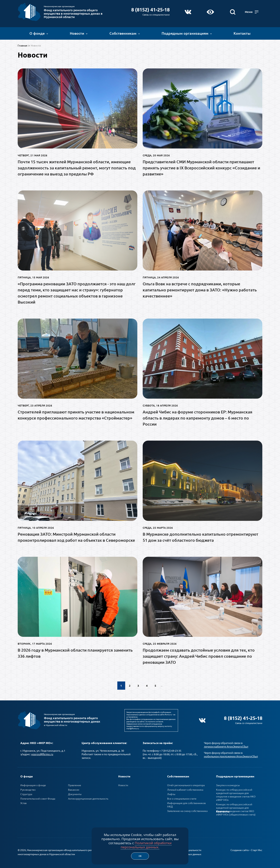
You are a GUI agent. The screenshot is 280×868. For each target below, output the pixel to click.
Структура (26, 794)
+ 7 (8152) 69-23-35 (170, 750)
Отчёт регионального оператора (186, 785)
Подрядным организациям (187, 33)
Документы (75, 794)
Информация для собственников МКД (186, 804)
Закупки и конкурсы (228, 785)
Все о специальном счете (182, 798)
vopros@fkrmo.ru (42, 754)
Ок (140, 856)
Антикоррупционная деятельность (88, 798)
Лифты (171, 794)
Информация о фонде (33, 785)
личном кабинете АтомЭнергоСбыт (226, 746)
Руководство (28, 789)
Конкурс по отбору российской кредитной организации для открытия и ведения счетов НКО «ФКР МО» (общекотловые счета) (236, 809)
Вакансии (74, 789)
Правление (75, 785)
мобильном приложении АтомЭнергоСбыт (231, 756)
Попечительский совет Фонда (38, 798)
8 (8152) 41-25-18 (150, 9)
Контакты (242, 33)
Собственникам (125, 33)
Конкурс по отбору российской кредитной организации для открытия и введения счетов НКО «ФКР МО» (236, 794)
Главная (22, 46)
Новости (79, 33)
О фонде (39, 33)
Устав (23, 803)
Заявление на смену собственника (187, 810)
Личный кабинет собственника (185, 789)
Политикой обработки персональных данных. (146, 845)
